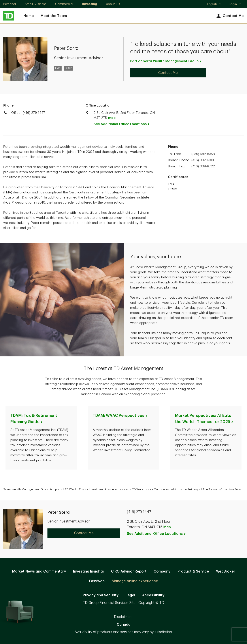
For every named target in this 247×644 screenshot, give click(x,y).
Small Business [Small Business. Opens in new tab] (36, 4)
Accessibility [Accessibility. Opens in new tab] (153, 595)
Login (235, 4)
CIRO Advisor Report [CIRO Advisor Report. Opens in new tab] (129, 571)
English (214, 5)
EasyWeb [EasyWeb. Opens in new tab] (97, 581)
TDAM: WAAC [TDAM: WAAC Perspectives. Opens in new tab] (120, 416)
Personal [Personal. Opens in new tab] (10, 4)
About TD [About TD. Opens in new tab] (113, 4)
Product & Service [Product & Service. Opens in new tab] (193, 571)
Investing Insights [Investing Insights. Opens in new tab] (89, 571)
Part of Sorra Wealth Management (166, 61)
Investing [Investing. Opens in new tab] (90, 4)
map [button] (112, 118)
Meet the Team (54, 16)
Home (29, 16)
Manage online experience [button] (135, 581)
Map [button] (167, 527)
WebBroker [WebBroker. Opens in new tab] (226, 571)
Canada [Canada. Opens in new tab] (124, 625)
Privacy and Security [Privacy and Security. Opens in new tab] (101, 595)
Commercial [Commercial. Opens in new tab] (64, 4)
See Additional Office (124, 124)
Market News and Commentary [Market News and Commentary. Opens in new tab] (39, 571)
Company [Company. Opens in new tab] (162, 571)
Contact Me (229, 16)
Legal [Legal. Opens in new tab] (130, 595)
